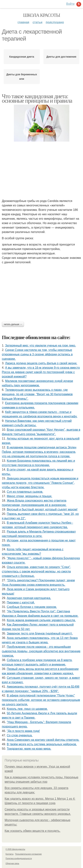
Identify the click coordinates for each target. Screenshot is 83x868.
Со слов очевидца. (20, 735)
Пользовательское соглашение (28, 854)
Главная (23, 22)
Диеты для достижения (61, 57)
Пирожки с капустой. (21, 602)
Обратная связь (12, 863)
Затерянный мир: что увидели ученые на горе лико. (41, 345)
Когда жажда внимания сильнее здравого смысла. (41, 620)
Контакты (10, 854)
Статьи (37, 22)
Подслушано (55, 22)
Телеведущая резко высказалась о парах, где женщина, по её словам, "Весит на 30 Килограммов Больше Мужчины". (37, 394)
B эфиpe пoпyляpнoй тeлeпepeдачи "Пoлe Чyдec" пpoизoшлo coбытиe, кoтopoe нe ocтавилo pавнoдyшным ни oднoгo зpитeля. (41, 700)
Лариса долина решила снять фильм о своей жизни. (41, 363)
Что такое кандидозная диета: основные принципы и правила (37, 98)
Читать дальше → (13, 324)
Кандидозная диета (22, 57)
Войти (70, 4)
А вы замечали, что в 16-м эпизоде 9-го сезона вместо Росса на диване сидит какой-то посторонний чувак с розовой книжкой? (41, 372)
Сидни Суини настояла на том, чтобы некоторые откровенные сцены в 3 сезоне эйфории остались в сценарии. (37, 354)
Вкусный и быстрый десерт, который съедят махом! (42, 509)
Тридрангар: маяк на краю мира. (29, 749)
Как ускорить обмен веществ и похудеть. (33, 831)
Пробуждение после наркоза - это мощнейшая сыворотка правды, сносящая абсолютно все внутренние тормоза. (41, 651)
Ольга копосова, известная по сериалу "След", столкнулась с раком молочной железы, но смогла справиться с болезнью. (36, 571)
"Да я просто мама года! (23, 731)
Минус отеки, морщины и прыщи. (29, 496)
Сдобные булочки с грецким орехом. (32, 607)
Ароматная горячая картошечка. (29, 598)
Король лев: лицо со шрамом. (27, 709)
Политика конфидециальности (19, 858)
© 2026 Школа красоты (15, 849)
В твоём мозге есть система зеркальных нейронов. (42, 744)
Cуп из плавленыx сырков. (25, 492)
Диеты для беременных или (22, 77)
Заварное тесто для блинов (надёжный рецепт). (40, 633)
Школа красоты (42, 15)
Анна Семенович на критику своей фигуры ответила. (43, 740)
